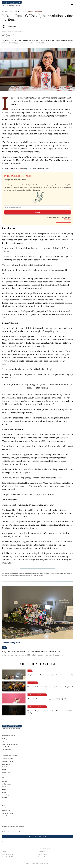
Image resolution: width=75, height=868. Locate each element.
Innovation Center (7, 761)
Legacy (4, 789)
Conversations (6, 750)
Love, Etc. (4, 797)
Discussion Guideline (8, 857)
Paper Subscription (8, 854)
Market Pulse (6, 767)
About (4, 849)
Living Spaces (6, 764)
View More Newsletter (64, 222)
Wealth (4, 769)
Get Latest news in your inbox (12, 832)
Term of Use (42, 857)
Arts (3, 741)
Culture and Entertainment (31, 11)
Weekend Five (6, 811)
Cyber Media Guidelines (46, 849)
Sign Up (37, 212)
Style (3, 805)
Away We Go (6, 747)
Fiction (4, 787)
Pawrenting (5, 795)
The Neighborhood (7, 739)
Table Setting (5, 808)
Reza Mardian (12, 26)
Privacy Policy (68, 219)
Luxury (4, 792)
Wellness (4, 781)
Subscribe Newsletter (37, 837)
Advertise (41, 851)
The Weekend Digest (9, 11)
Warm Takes (5, 816)
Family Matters (6, 784)
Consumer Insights (7, 759)
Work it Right (6, 772)
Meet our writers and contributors (13, 826)
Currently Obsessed (8, 813)
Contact (4, 851)
